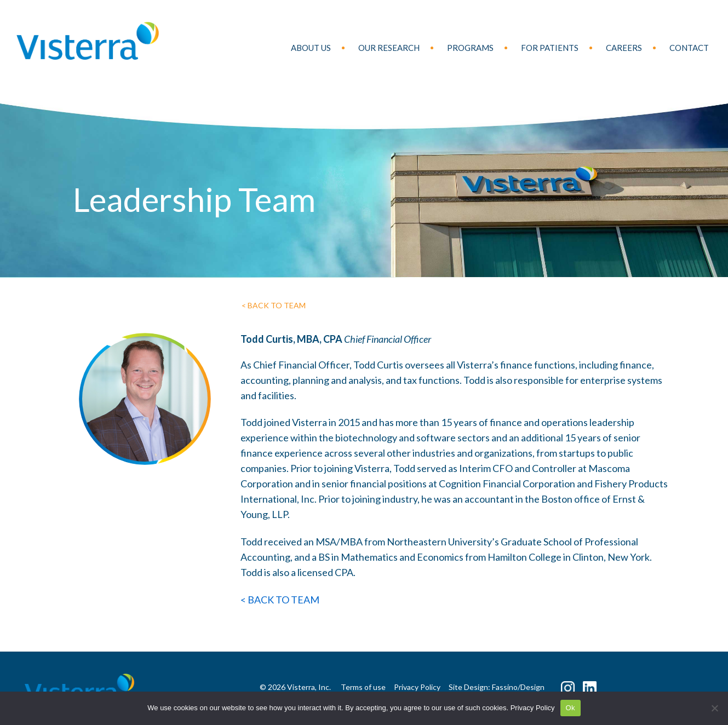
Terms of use (363, 687)
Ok (571, 708)
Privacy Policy (533, 708)
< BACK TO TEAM (274, 305)
